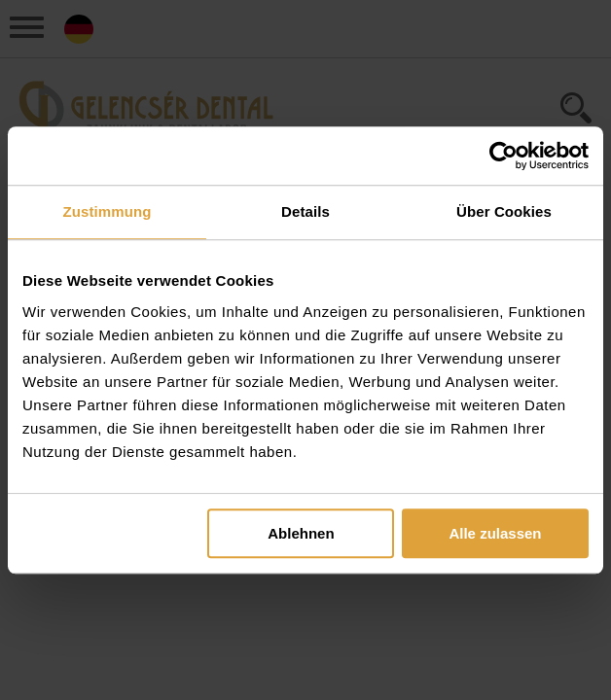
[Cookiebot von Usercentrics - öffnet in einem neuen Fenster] (503, 156)
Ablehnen (301, 533)
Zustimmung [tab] (108, 211)
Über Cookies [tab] (504, 211)
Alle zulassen (495, 533)
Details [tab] (305, 211)
